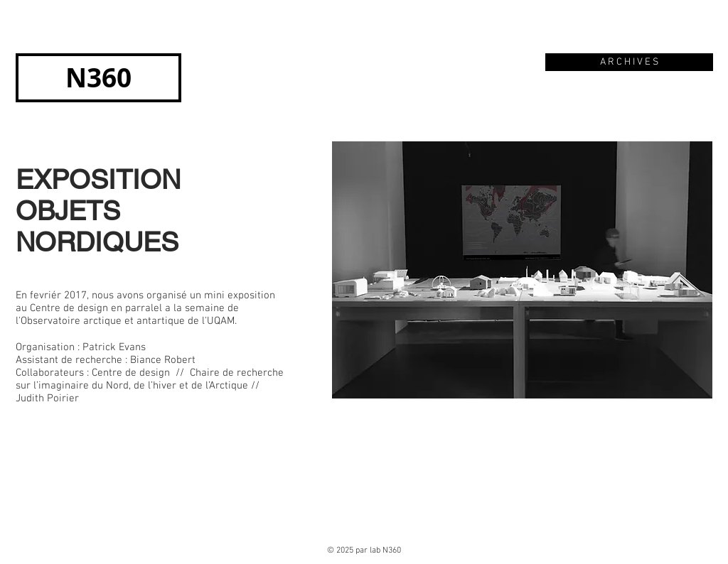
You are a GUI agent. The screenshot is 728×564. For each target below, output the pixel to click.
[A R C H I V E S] (629, 62)
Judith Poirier (47, 398)
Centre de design (131, 373)
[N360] (98, 78)
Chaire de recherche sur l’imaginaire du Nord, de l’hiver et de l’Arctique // (150, 379)
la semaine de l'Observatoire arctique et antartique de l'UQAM (127, 315)
